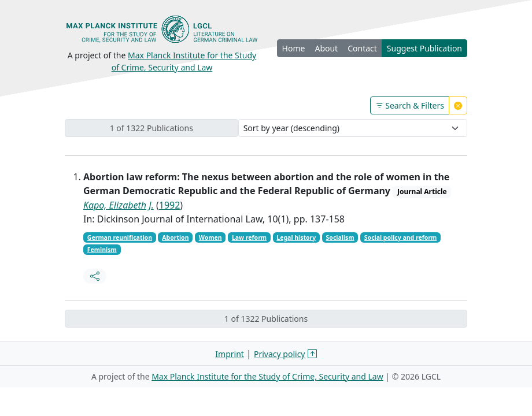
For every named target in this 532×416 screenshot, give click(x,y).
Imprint (230, 354)
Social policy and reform (400, 237)
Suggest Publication (424, 48)
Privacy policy (280, 354)
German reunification (120, 237)
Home (294, 48)
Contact (362, 48)
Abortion (175, 237)
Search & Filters (410, 105)
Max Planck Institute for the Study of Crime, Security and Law (267, 376)
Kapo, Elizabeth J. (119, 205)
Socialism (340, 237)
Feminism (102, 250)
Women (210, 237)
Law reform (249, 237)
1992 (170, 205)
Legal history (296, 237)
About (326, 48)
